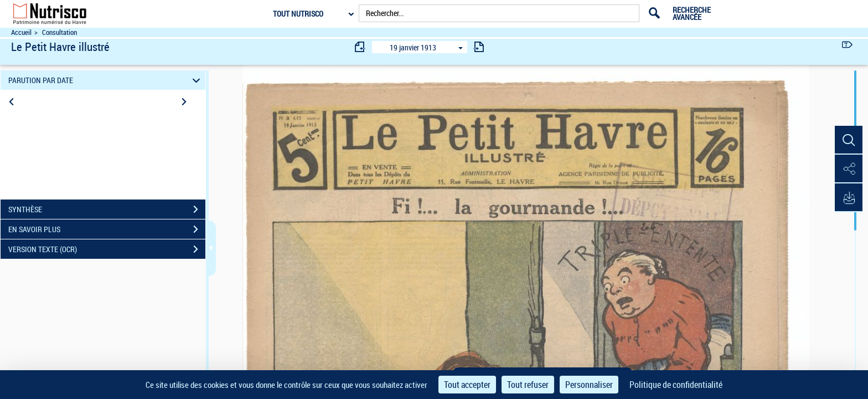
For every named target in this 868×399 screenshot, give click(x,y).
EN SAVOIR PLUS (107, 229)
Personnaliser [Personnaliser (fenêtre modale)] (589, 385)
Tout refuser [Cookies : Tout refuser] (528, 385)
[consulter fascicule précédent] (360, 47)
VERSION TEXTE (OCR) (107, 249)
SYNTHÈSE (107, 209)
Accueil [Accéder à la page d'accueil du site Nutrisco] (21, 32)
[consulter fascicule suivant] (479, 47)
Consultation (60, 32)
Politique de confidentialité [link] (676, 385)
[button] (849, 140)
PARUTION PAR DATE (106, 80)
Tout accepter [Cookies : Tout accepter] (467, 385)
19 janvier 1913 (413, 47)
